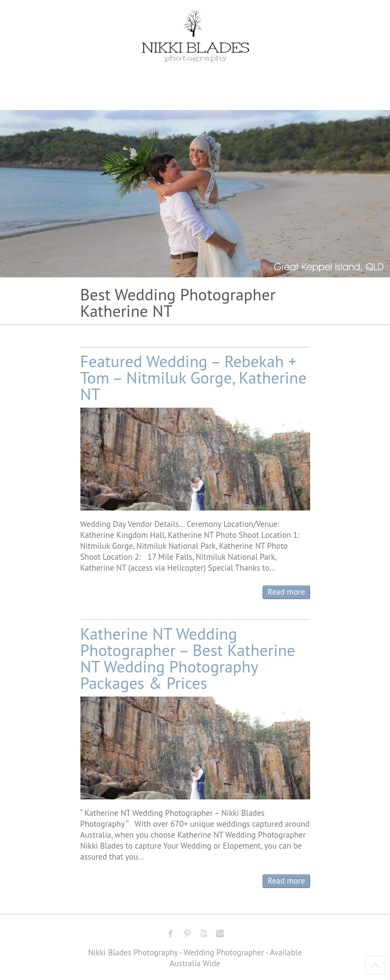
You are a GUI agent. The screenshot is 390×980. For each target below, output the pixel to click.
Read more (286, 592)
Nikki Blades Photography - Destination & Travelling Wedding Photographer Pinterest (187, 933)
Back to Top (375, 965)
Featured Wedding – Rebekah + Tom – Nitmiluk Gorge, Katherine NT (194, 377)
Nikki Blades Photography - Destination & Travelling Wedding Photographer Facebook (171, 933)
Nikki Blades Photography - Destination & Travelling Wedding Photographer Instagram (220, 933)
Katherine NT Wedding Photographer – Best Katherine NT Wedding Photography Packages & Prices (188, 658)
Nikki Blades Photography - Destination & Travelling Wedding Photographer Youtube (203, 933)
